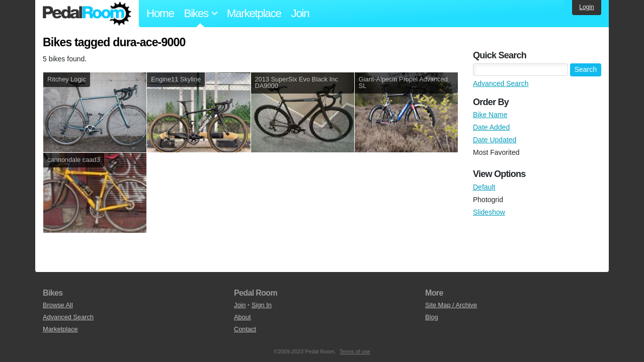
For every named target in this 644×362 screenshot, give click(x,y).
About (242, 317)
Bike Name (490, 115)
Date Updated (495, 140)
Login (586, 7)
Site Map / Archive (451, 305)
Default (484, 187)
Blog (432, 317)
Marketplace (254, 13)
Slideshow (489, 212)
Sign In (262, 305)
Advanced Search (501, 83)
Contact (245, 329)
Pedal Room (87, 14)
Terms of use (355, 351)
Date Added (491, 127)
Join (300, 13)
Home (160, 13)
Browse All (58, 305)
